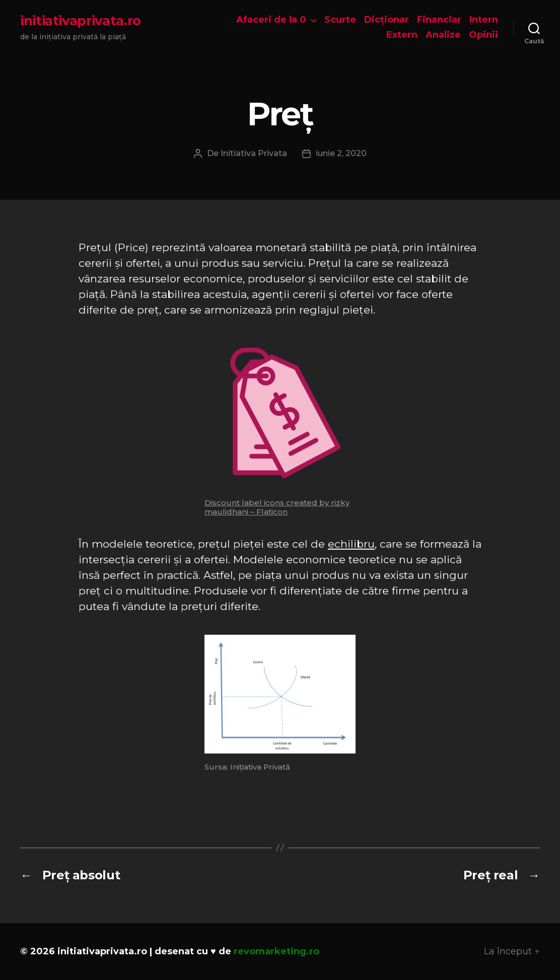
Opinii (483, 35)
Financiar (439, 20)
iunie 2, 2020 (341, 153)
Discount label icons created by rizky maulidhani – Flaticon (277, 507)
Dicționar (387, 20)
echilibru (351, 544)
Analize (443, 35)
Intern (484, 20)
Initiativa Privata (254, 153)
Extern (402, 35)
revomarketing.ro (276, 951)
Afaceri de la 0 (271, 20)
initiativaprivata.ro (81, 21)
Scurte (340, 20)
